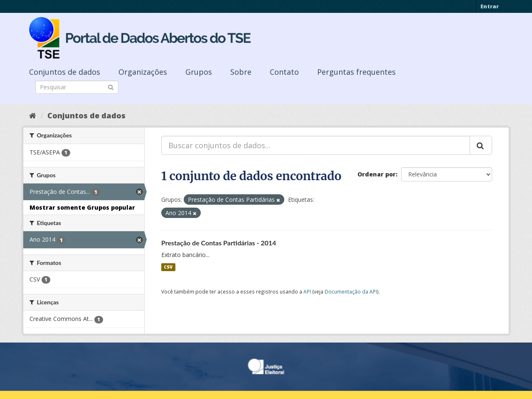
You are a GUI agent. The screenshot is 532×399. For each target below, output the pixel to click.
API (307, 291)
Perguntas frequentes (356, 72)
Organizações (143, 72)
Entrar (490, 6)
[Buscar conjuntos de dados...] (316, 145)
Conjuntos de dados (65, 72)
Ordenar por (377, 174)
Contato (284, 72)
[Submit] (111, 87)
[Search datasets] (77, 87)
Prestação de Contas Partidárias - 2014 (219, 243)
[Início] (33, 115)
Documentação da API (351, 291)
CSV (168, 267)
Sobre (241, 72)
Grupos (199, 72)
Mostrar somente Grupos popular (82, 207)
